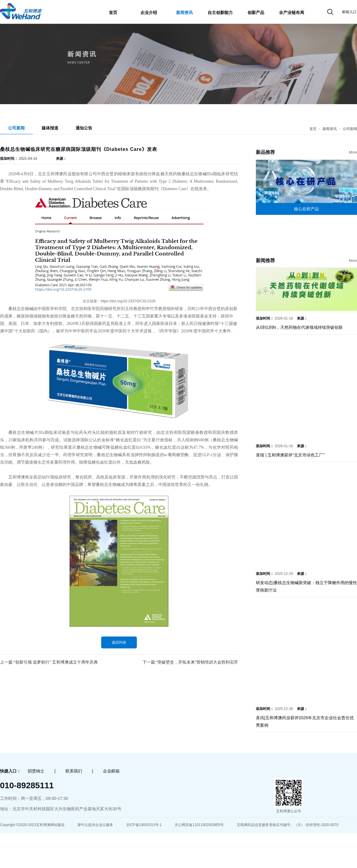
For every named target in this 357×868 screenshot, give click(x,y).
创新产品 (256, 12)
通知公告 (84, 128)
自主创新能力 (220, 12)
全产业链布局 (292, 12)
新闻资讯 (184, 12)
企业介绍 (149, 12)
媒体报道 (50, 128)
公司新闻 (16, 128)
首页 (113, 12)
